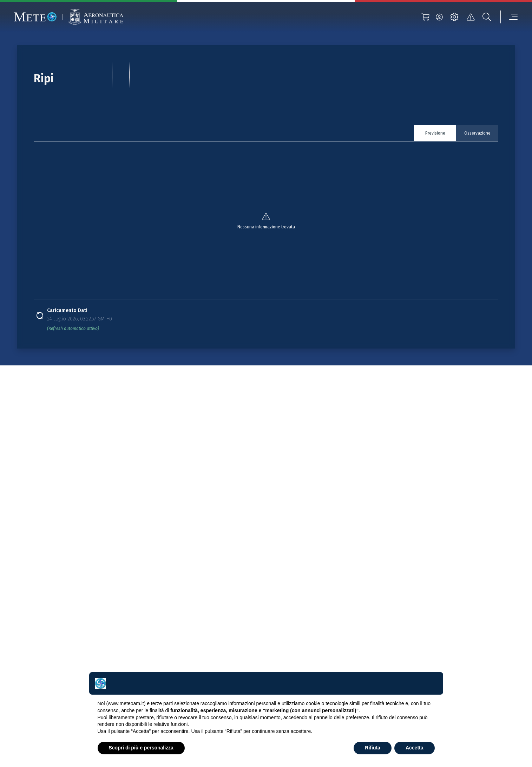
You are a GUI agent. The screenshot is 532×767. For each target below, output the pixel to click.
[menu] (509, 17)
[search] (487, 17)
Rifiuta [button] (373, 748)
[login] (439, 17)
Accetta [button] (415, 748)
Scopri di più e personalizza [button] (141, 748)
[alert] (471, 17)
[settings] (454, 17)
